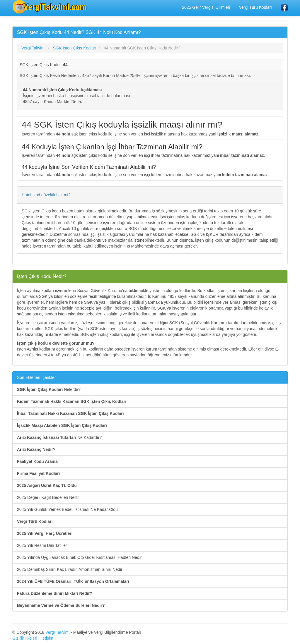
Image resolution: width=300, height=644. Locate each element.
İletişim (47, 638)
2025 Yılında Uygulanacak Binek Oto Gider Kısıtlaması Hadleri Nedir (79, 557)
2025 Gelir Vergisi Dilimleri (206, 7)
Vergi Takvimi (57, 632)
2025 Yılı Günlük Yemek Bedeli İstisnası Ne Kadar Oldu (67, 509)
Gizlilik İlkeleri (25, 638)
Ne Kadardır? (59, 437)
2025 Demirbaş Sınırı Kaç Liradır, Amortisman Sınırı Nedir (70, 569)
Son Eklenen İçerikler (36, 377)
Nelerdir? (49, 389)
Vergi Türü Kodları (255, 7)
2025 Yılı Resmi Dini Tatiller (42, 545)
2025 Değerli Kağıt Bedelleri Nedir (48, 497)
